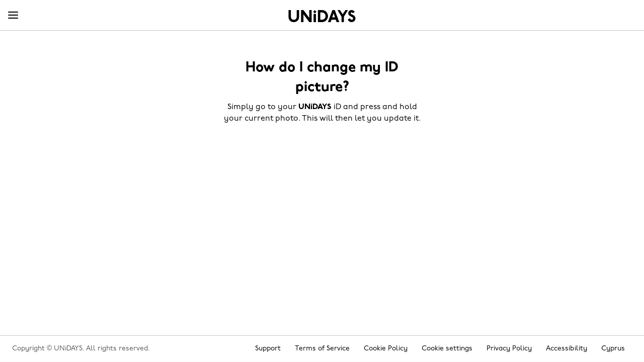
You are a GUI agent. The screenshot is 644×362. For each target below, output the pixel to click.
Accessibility (567, 349)
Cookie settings (447, 349)
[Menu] (13, 16)
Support (268, 349)
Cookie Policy (386, 349)
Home (322, 16)
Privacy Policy (509, 349)
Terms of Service (322, 349)
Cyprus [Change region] (613, 349)
